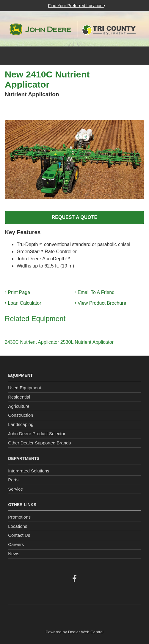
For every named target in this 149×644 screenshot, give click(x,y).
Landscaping (21, 424)
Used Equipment (25, 388)
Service (15, 489)
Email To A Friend (95, 292)
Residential (19, 397)
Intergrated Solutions (29, 471)
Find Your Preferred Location (77, 6)
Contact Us (19, 535)
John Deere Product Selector (37, 434)
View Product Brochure (101, 303)
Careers (16, 544)
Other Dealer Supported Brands (39, 443)
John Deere (40, 29)
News (14, 554)
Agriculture (19, 406)
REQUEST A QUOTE (75, 217)
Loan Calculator (23, 303)
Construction (21, 415)
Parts (13, 480)
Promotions (19, 517)
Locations (18, 526)
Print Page (17, 292)
